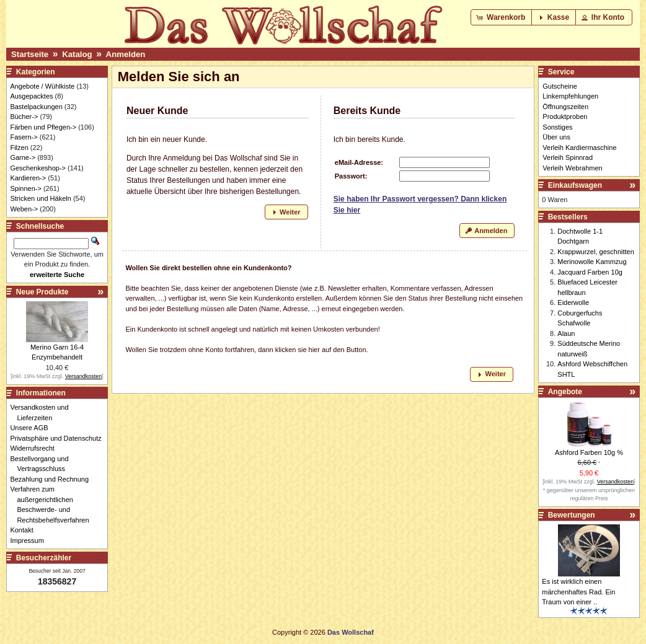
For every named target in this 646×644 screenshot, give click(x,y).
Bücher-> (24, 117)
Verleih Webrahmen (572, 168)
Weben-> (24, 209)
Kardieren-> (28, 178)
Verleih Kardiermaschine (579, 148)
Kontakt (25, 530)
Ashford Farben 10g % (589, 452)
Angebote (565, 392)
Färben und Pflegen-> (43, 127)
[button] (502, 17)
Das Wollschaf (351, 632)
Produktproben (565, 117)
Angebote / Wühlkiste (42, 86)
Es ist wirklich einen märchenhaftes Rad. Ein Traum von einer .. (578, 592)
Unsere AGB (32, 428)
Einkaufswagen (575, 185)
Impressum (30, 540)
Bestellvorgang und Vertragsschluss (42, 464)
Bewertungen (572, 515)
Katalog (77, 54)
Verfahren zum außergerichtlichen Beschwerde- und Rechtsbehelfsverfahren (53, 505)
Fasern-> (24, 137)
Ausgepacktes (31, 96)
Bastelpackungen (36, 107)
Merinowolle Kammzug (592, 262)
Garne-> (23, 157)
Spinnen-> (25, 188)
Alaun (566, 333)
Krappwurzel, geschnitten (596, 252)
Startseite (30, 54)
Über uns (556, 137)
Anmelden (126, 54)
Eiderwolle (573, 302)
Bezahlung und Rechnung (53, 479)
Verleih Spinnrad (568, 157)
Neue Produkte (42, 292)
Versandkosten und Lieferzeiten (42, 412)
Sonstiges (557, 127)
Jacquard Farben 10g (590, 272)
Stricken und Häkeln (40, 198)
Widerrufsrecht (36, 448)
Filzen (19, 148)
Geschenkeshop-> (38, 168)
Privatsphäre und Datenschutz (59, 438)
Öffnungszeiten (565, 107)
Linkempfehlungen (570, 96)
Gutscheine (560, 86)
